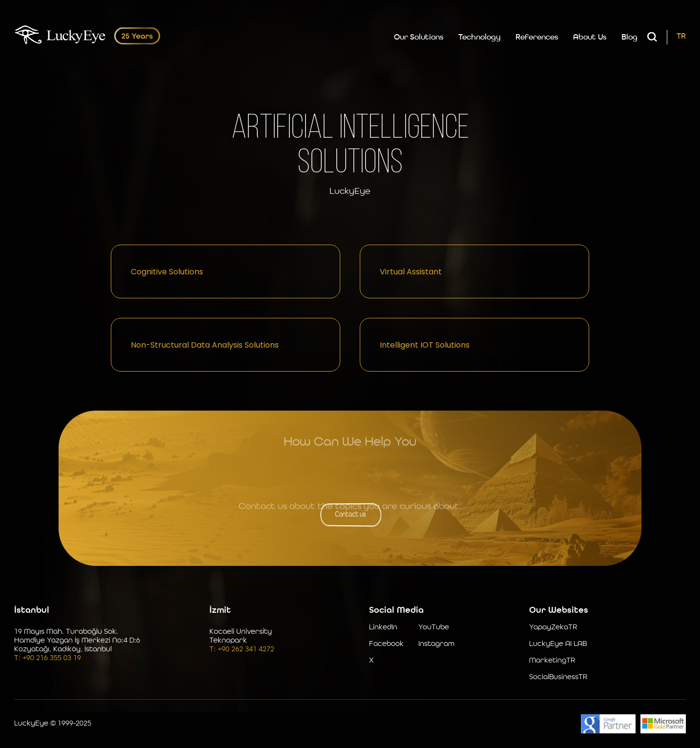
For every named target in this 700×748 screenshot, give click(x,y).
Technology (480, 38)
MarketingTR (552, 661)
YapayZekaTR (553, 628)
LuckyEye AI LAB (558, 644)
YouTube (434, 628)
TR (681, 37)
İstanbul (32, 610)
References (537, 38)
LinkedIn (383, 628)
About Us (590, 38)
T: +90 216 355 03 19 (48, 658)
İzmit (220, 610)
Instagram (436, 644)
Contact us (350, 514)
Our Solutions (419, 38)
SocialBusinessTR (558, 677)
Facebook (386, 644)
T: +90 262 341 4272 (242, 650)
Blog (629, 38)
